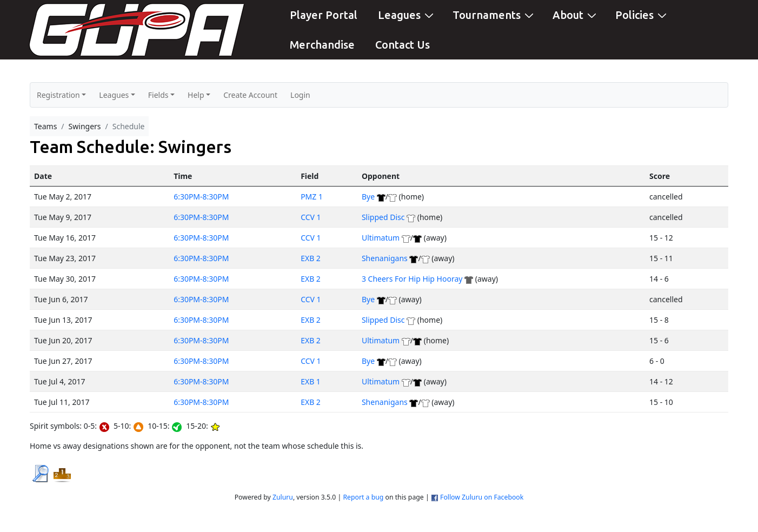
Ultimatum (381, 238)
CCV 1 (311, 217)
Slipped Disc (383, 217)
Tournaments (494, 14)
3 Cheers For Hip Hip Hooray (412, 279)
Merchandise (322, 45)
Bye (368, 197)
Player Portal (324, 15)
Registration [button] (58, 95)
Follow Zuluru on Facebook (482, 497)
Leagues (407, 14)
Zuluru (283, 497)
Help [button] (196, 95)
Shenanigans (385, 258)
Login (300, 95)
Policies (642, 14)
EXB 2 (311, 258)
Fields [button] (158, 95)
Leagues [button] (114, 95)
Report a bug (363, 497)
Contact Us (403, 45)
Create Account (250, 95)
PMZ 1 (312, 197)
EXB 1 (311, 381)
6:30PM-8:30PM (201, 197)
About (576, 14)
